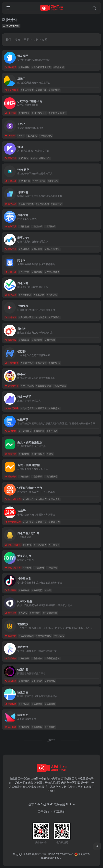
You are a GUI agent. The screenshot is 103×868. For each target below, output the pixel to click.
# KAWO (23, 613)
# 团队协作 (45, 158)
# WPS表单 (24, 181)
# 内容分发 (41, 317)
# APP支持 (24, 272)
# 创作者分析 (38, 454)
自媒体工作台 (39, 854)
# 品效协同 (37, 704)
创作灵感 (11, 113)
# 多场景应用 (42, 204)
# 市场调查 (52, 295)
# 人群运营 (24, 704)
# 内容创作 (24, 340)
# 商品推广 (24, 681)
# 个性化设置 (39, 181)
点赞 (45, 40)
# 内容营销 (24, 658)
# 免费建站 (32, 136)
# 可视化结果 (25, 295)
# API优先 (24, 158)
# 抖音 (48, 590)
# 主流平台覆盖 (26, 317)
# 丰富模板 (53, 181)
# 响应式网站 (46, 136)
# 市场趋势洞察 (44, 636)
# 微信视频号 (51, 476)
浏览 (36, 40)
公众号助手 (12, 90)
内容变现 (11, 340)
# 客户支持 (41, 363)
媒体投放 (11, 681)
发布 (17, 40)
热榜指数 (11, 431)
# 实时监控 (54, 90)
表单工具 (11, 158)
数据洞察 (11, 590)
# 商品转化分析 (52, 658)
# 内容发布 (24, 113)
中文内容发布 (13, 499)
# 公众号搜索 (27, 90)
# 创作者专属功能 (58, 113)
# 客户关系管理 (52, 249)
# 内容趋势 (37, 590)
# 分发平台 (52, 568)
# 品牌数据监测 (26, 636)
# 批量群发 (41, 408)
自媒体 (48, 779)
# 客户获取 (24, 67)
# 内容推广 (41, 499)
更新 (27, 40)
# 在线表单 (37, 226)
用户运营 (11, 67)
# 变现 (50, 454)
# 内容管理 (24, 727)
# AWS (21, 136)
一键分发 (11, 317)
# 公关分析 (52, 431)
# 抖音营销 (50, 727)
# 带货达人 (59, 636)
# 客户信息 (37, 249)
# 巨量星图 (37, 727)
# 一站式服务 (40, 545)
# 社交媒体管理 (50, 613)
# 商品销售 (37, 340)
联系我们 (60, 812)
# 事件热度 (39, 431)
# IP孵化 (27, 545)
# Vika (34, 158)
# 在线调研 (39, 295)
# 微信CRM (55, 363)
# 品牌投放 (37, 476)
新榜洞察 (11, 454)
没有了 (51, 740)
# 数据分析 (59, 67)
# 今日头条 (28, 522)
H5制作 (10, 136)
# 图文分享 (50, 340)
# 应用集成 (50, 226)
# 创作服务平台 (39, 113)
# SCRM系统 (27, 386)
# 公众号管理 (27, 363)
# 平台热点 (54, 499)
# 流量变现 (50, 681)
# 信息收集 (37, 272)
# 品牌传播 (50, 704)
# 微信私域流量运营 (41, 67)
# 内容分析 (41, 90)
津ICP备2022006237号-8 (60, 854)
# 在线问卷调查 (26, 204)
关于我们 (43, 812)
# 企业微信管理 (44, 386)
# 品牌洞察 (37, 658)
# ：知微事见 (25, 431)
